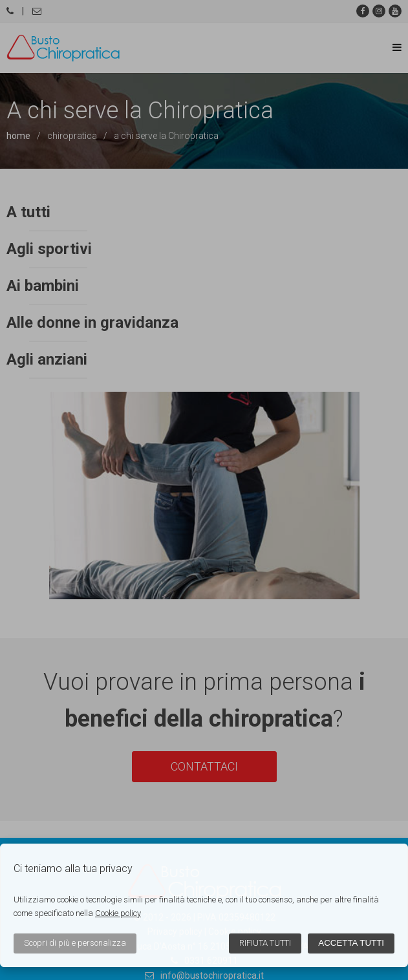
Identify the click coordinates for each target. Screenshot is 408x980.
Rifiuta (265, 943)
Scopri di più (75, 943)
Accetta (351, 943)
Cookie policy (118, 913)
